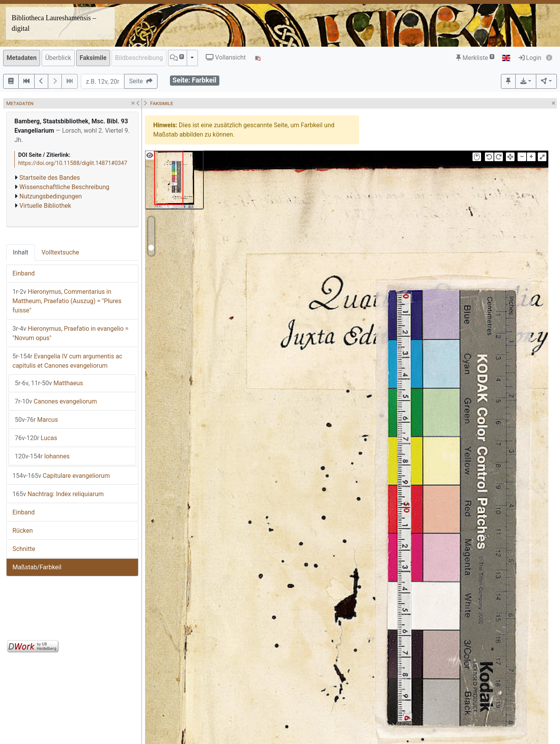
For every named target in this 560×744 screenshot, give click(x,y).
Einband (24, 273)
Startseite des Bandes (50, 178)
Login (530, 58)
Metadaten (22, 58)
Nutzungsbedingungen (51, 196)
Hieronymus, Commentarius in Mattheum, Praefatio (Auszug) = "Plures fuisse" (67, 301)
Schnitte (24, 549)
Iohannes (42, 456)
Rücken (23, 531)
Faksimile (93, 58)
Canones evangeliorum (56, 401)
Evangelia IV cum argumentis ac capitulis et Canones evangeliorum (67, 361)
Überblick (58, 58)
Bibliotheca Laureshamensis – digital (54, 23)
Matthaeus (49, 383)
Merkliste (475, 58)
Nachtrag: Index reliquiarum (58, 494)
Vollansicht (226, 57)
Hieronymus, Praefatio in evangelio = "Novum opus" (71, 333)
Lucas (36, 438)
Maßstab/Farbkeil (37, 567)
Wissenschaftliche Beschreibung (64, 187)
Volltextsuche (60, 252)
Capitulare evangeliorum (61, 476)
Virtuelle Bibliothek (45, 206)
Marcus (36, 420)
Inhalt (21, 252)
